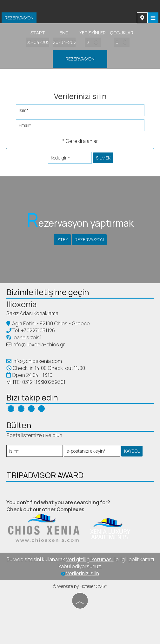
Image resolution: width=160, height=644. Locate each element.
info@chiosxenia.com (37, 361)
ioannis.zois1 (24, 337)
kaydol (132, 451)
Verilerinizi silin (80, 573)
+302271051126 (38, 330)
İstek (62, 240)
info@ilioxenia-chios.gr (39, 344)
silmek (103, 158)
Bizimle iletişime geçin (48, 292)
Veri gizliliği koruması (90, 559)
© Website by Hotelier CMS (79, 586)
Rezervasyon (19, 18)
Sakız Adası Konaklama (32, 313)
